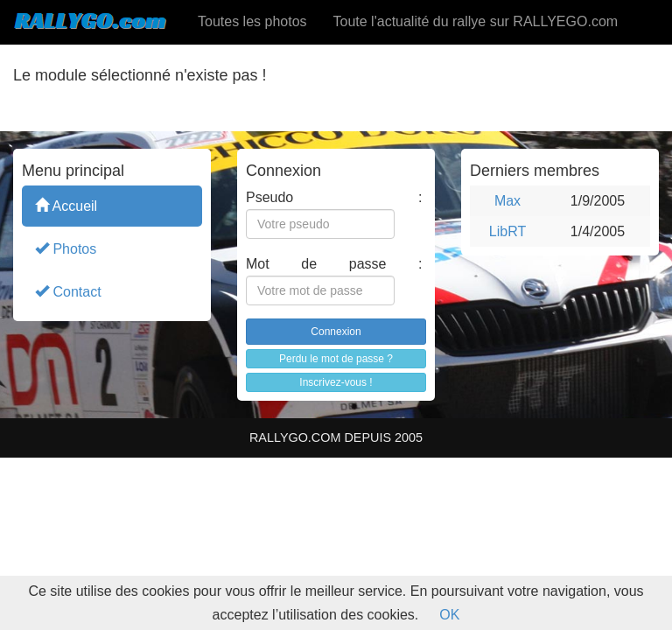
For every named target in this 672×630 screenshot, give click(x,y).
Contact (68, 291)
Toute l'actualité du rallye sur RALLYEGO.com (476, 21)
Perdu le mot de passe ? (336, 359)
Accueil (66, 205)
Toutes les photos (252, 21)
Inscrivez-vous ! (336, 382)
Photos (66, 248)
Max (507, 201)
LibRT (507, 231)
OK (449, 615)
